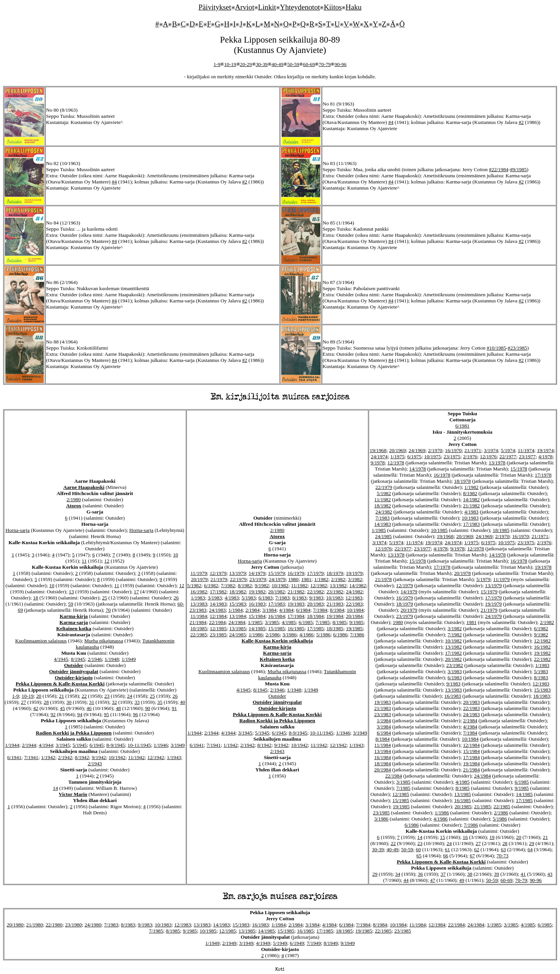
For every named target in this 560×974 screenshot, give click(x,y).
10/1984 (355, 610)
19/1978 (543, 567)
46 (89, 708)
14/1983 (218, 604)
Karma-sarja (74, 622)
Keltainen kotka (73, 628)
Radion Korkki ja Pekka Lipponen (74, 733)
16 (465, 837)
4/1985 (289, 622)
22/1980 (54, 925)
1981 (306, 579)
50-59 (293, 64)
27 (24, 702)
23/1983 (198, 610)
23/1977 (527, 456)
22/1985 (199, 635)
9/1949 (348, 943)
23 (107, 696)
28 (46, 702)
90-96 (340, 64)
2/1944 (29, 745)
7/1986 (357, 635)
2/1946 (95, 659)
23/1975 (452, 456)
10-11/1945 (139, 745)
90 (147, 708)
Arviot (245, 7)
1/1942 (48, 757)
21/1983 (335, 604)
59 (71, 604)
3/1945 (63, 745)
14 (55, 788)
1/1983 (198, 598)
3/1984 (269, 610)
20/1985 (463, 806)
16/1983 (257, 604)
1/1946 (161, 745)
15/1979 (277, 573)
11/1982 (299, 585)
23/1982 (335, 592)
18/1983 (542, 696)
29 (531, 843)
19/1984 (335, 616)
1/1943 (174, 757)
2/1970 (435, 450)
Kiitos (333, 7)
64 (530, 849)
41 (523, 874)
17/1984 (296, 616)
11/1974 (526, 450)
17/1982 (218, 592)
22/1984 (217, 622)
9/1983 (316, 598)
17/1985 (316, 628)
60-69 (309, 64)
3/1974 (491, 450)
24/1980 (93, 925)
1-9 (217, 64)
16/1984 (277, 616)
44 (406, 880)
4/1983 (232, 598)
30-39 (262, 64)
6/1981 (462, 426)
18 (35, 598)
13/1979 (237, 573)
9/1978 (378, 463)
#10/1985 (496, 348)
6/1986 (340, 635)
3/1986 (289, 635)
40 (182, 702)
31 (91, 702)
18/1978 (463, 481)
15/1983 (238, 604)
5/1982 (194, 585)
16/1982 (199, 592)
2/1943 (95, 764)
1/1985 (255, 622)
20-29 (246, 64)
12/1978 (396, 463)
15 (442, 837)
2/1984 (253, 610)
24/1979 (277, 579)
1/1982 (321, 579)
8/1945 (78, 659)
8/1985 (340, 622)
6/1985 (306, 622)
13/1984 (237, 616)
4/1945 (61, 659)
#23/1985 (517, 348)
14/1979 (257, 573)
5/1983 (249, 598)
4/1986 (306, 635)
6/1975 (414, 456)
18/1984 (315, 616)
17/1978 (543, 475)
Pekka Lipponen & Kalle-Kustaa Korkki (60, 684)
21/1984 (198, 622)
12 (107, 561)
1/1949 (129, 659)
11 (84, 561)
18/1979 (335, 573)
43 (550, 874)
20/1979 (199, 579)
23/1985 (218, 635)
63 (503, 849)
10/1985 (199, 628)
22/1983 (354, 604)
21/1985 (483, 806)
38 (470, 874)
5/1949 (280, 943)
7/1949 (314, 943)
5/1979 (483, 579)
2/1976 (470, 456)
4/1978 (545, 456)
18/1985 (335, 628)
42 (35, 708)
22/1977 (508, 456)
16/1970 (453, 450)
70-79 (325, 64)
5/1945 (80, 745)
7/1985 (323, 622)
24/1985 (237, 635)
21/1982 (296, 592)
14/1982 (358, 585)
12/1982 (319, 585)
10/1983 (334, 598)
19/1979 (354, 573)
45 (62, 708)
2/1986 (273, 635)
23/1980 (74, 925)
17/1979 (315, 573)
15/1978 (519, 469)
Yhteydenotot (300, 7)
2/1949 (229, 943)
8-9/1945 (115, 745)
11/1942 (136, 757)
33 (137, 702)
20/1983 (316, 604)
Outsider (74, 665)
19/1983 (296, 604)
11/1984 (198, 616)
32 (114, 702)
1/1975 (398, 456)
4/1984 (286, 610)
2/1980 (74, 499)
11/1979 (198, 573)
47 (432, 880)
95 (106, 714)
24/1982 (354, 592)
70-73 (502, 856)
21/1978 (384, 579)
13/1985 (238, 628)
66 (446, 856)
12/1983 (354, 598)
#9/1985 (519, 169)
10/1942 (117, 757)
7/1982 (228, 585)
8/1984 (337, 610)
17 (136, 592)
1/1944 (12, 745)
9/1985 (357, 622)
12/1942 (156, 757)
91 (174, 708)
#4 (391, 122)
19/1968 (378, 450)
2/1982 (338, 579)
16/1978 (442, 475)
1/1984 (236, 610)
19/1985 (354, 628)
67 (472, 856)
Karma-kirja (73, 616)
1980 (293, 579)
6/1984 (303, 610)
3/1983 (215, 598)
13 (71, 592)
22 (84, 696)
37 (443, 874)
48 (118, 708)
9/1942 (99, 757)
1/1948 (112, 659)
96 (136, 714)
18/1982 (238, 592)
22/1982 (316, 592)
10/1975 (433, 456)
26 (176, 598)
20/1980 (15, 925)
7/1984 (320, 610)
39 (497, 874)
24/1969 (417, 450)
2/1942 (65, 757)
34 (398, 874)
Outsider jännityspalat (74, 671)
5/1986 (323, 635)
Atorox (74, 506)
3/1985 (272, 622)
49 (462, 880)
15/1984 (257, 616)
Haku (354, 7)
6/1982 (211, 585)
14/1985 (257, 628)
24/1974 (379, 456)
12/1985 (218, 628)
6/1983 (266, 598)
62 (477, 849)
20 (39, 696)
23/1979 (258, 579)
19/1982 (257, 592)
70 (108, 610)
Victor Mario (73, 794)
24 (129, 696)
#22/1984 (499, 169)
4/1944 (46, 745)
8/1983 (299, 598)
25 (105, 598)
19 (492, 837)
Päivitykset (215, 7)
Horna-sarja (17, 530)
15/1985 (277, 628)
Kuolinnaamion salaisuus (41, 641)
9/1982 (262, 585)
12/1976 (488, 456)
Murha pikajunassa (104, 641)
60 (418, 849)
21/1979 (219, 579)
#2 (521, 122)
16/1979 (296, 573)
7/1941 (31, 757)
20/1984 (354, 616)
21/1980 (35, 925)
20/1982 (277, 592)
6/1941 (14, 757)
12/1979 (218, 573)
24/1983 (217, 610)
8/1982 (245, 585)
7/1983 (282, 598)
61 (447, 849)
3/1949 (178, 745)
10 (175, 555)
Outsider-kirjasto (74, 678)
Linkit (267, 7)
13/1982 (338, 585)
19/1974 (545, 450)
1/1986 (256, 635)
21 (62, 696)
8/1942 (82, 757)
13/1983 (199, 604)
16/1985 (296, 628)
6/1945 (96, 745)
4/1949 (263, 943)
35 (160, 702)
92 (53, 714)
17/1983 (277, 604)
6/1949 (297, 943)
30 (69, 702)
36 (420, 874)
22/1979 (238, 579)
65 (419, 856)
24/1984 (237, 622)
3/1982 (355, 579)
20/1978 (463, 573)
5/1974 (508, 450)
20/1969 (397, 450)
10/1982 (280, 585)
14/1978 (418, 469)
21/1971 (473, 450)
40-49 (278, 64)
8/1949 (331, 943)
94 (80, 714)
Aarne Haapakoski (84, 487)
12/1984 (218, 616)
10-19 (230, 64)
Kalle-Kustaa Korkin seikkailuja (277, 641)
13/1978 (497, 463)
